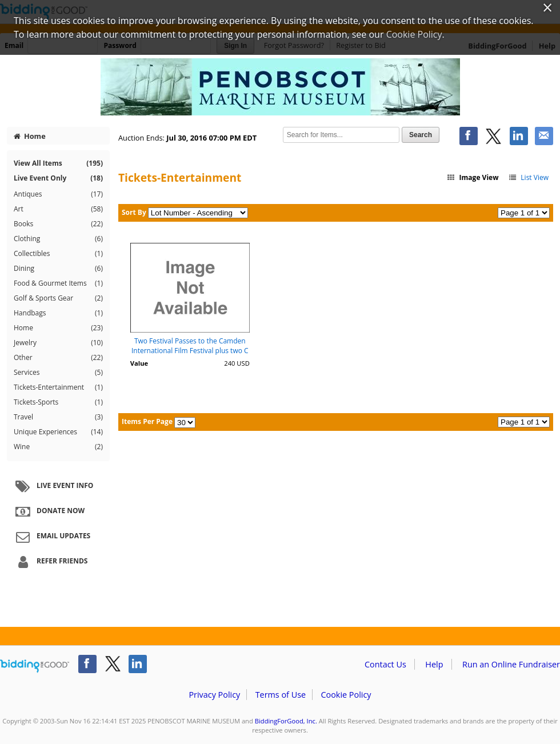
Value (139, 363)
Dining (58, 269)
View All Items (58, 163)
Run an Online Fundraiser (511, 664)
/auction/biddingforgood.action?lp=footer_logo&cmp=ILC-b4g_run (35, 666)
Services (58, 373)
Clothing (58, 239)
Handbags (58, 313)
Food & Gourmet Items (58, 283)
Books (58, 224)
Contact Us (385, 664)
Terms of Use (281, 695)
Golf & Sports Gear (58, 298)
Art (58, 209)
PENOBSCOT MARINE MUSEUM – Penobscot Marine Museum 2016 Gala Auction (280, 87)
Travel (58, 417)
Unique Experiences (58, 432)
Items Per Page (147, 421)
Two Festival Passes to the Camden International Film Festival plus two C (190, 346)
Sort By (134, 212)
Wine (58, 447)
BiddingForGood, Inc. (286, 721)
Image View (473, 177)
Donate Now (49, 511)
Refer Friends (50, 562)
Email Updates (51, 537)
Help (434, 664)
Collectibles (58, 254)
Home (30, 136)
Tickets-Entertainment (58, 387)
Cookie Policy (346, 695)
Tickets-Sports (58, 402)
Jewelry (58, 343)
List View (528, 177)
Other (58, 358)
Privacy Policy (214, 695)
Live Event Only (58, 178)
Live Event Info (53, 486)
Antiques (58, 194)
